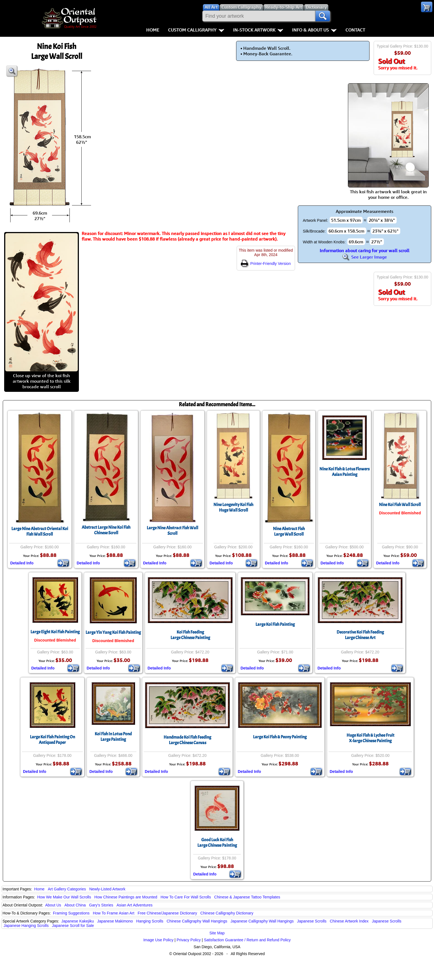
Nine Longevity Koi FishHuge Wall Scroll (233, 507)
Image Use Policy (158, 940)
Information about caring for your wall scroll (365, 251)
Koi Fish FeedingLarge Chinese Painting (190, 635)
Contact (355, 30)
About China (75, 905)
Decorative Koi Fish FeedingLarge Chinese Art (360, 635)
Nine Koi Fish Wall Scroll (400, 505)
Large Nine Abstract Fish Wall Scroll (172, 531)
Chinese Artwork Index (349, 921)
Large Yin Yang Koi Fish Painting (113, 632)
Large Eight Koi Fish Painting (55, 632)
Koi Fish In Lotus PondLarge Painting (113, 737)
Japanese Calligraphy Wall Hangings (262, 921)
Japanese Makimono (115, 921)
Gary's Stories (101, 905)
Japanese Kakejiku (78, 921)
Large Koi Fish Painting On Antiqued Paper (52, 740)
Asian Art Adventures (135, 905)
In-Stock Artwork (258, 30)
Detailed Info (22, 563)
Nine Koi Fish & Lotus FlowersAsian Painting (344, 472)
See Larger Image (365, 257)
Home (153, 30)
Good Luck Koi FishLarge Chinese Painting (217, 843)
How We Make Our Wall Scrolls (64, 897)
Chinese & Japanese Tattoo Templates (247, 897)
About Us (53, 905)
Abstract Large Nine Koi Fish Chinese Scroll (106, 530)
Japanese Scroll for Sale (73, 926)
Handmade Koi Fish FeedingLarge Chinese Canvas (187, 740)
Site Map (217, 933)
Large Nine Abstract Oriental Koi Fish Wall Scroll (40, 531)
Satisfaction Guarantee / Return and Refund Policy (247, 940)
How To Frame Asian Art (113, 913)
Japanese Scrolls (312, 921)
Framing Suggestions (71, 913)
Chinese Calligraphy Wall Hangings (197, 921)
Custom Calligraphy (196, 30)
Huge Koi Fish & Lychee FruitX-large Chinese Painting (370, 738)
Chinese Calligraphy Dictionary (227, 913)
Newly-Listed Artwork (107, 889)
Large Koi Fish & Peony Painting (280, 737)
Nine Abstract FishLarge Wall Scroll (289, 531)
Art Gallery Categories (67, 889)
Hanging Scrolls (150, 921)
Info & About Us (314, 30)
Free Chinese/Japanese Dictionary (167, 913)
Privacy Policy (189, 940)
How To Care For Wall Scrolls (186, 897)
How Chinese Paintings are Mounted (126, 897)
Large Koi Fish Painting (275, 624)
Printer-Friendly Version (266, 264)
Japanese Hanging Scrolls (26, 926)
